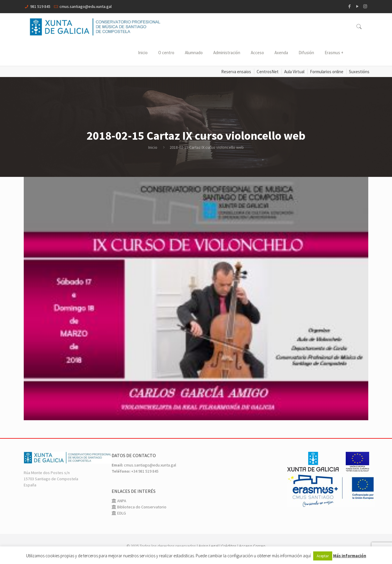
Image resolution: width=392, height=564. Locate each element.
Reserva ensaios (236, 72)
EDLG (121, 513)
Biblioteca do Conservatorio (141, 507)
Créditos (229, 546)
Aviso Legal (209, 546)
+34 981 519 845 (145, 471)
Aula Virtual (294, 72)
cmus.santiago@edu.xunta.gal (86, 6)
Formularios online (327, 72)
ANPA (121, 501)
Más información (350, 556)
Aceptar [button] (323, 556)
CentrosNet (268, 72)
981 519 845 (40, 6)
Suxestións (359, 72)
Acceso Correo (252, 546)
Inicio (153, 147)
